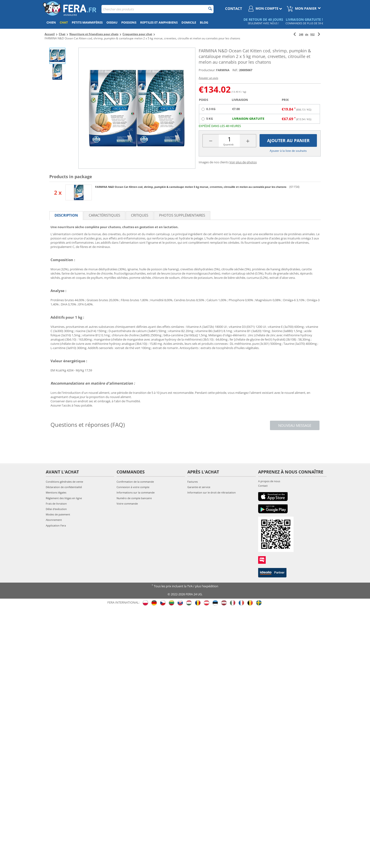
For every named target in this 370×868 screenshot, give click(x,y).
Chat (64, 22)
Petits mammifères (87, 22)
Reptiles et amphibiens (159, 22)
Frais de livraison (56, 504)
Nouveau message (295, 425)
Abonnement (54, 520)
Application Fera (56, 525)
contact (234, 8)
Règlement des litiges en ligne (64, 498)
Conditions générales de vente (64, 482)
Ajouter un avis (208, 78)
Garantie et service (199, 487)
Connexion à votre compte (133, 487)
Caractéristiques (104, 215)
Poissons (129, 22)
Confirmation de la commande (135, 482)
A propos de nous (269, 481)
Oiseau (112, 22)
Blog (204, 22)
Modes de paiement (58, 514)
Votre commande (127, 504)
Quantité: (229, 144)
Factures (193, 482)
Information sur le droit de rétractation (212, 492)
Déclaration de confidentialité (64, 487)
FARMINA (223, 70)
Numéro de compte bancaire (134, 498)
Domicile (189, 22)
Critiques (140, 215)
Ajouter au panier (288, 140)
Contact (263, 486)
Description (66, 215)
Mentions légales (56, 492)
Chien (51, 22)
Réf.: (235, 70)
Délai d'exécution (56, 509)
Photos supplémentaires (182, 215)
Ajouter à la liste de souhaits (288, 151)
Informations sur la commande (136, 492)
